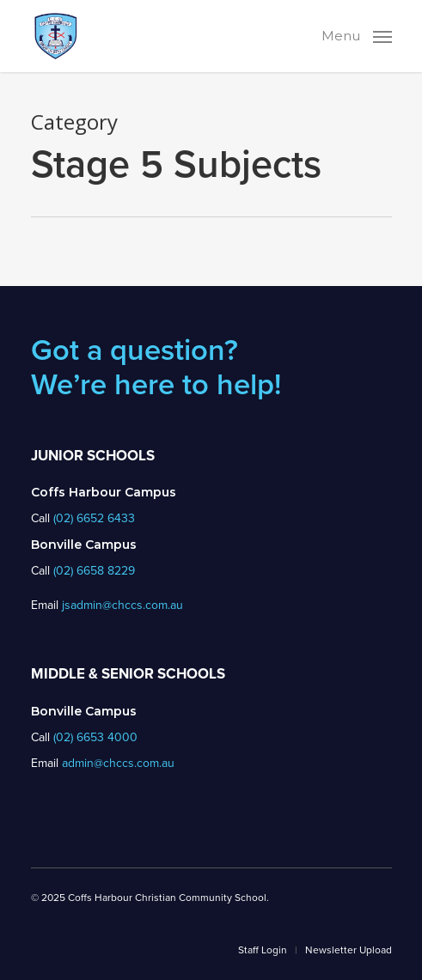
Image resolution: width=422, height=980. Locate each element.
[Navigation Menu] (357, 34)
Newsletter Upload (349, 950)
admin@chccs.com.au (118, 763)
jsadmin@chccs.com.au (122, 605)
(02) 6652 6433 (94, 518)
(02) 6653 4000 (95, 737)
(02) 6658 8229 (94, 571)
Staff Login (263, 950)
